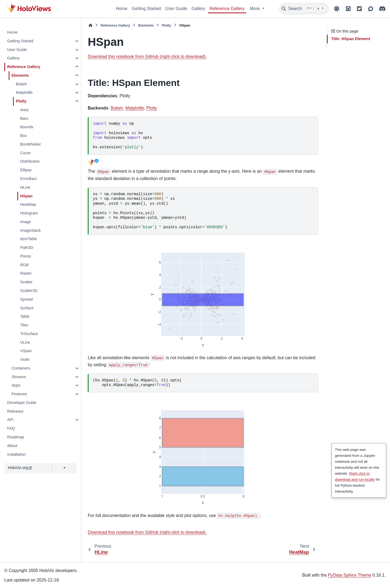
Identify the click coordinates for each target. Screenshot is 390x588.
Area (24, 110)
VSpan (26, 351)
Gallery (198, 9)
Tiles (24, 325)
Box (23, 136)
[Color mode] (337, 9)
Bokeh (21, 84)
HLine (25, 187)
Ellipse (26, 170)
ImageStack (30, 230)
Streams (19, 377)
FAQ (11, 428)
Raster (26, 273)
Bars (24, 118)
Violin (25, 359)
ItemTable (28, 239)
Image (25, 222)
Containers (21, 368)
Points (25, 256)
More (256, 9)
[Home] (90, 25)
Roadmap (15, 437)
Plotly (21, 101)
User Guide (176, 9)
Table (25, 316)
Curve (25, 153)
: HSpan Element (351, 39)
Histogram (29, 213)
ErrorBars (28, 179)
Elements (20, 75)
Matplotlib (24, 92)
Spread (26, 299)
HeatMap (28, 204)
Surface (27, 308)
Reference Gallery (227, 9)
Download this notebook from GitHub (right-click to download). (147, 57)
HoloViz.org (20, 468)
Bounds (27, 127)
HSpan (26, 196)
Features (19, 394)
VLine (25, 342)
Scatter (26, 282)
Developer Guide (22, 403)
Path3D (27, 248)
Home (122, 9)
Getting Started (146, 9)
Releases (15, 411)
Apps (16, 385)
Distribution (30, 161)
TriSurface (29, 334)
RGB (24, 265)
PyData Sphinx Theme (350, 575)
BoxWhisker (30, 144)
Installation (16, 454)
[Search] (304, 9)
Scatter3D (29, 291)
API (10, 420)
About (12, 446)
